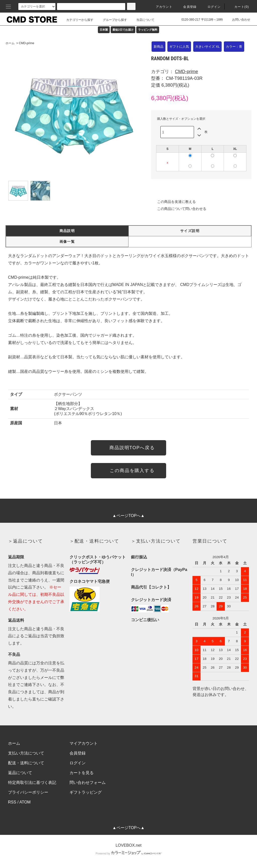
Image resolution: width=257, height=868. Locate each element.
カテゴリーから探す (77, 20)
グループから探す (112, 20)
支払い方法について (26, 753)
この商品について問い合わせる (179, 209)
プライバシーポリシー (28, 792)
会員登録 (187, 7)
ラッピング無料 (148, 30)
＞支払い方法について (156, 541)
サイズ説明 (190, 231)
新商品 (158, 47)
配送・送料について (26, 763)
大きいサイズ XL (208, 47)
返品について (20, 773)
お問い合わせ (238, 20)
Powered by (128, 853)
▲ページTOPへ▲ (128, 516)
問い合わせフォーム (88, 783)
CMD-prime (26, 43)
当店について (142, 20)
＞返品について (25, 541)
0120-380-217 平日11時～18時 (199, 20)
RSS (12, 802)
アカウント (161, 7)
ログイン (211, 7)
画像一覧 (67, 242)
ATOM (25, 802)
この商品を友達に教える (173, 202)
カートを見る (82, 773)
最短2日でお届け (123, 30)
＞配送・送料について (94, 541)
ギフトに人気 (179, 47)
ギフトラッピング (86, 792)
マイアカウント (84, 743)
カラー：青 (234, 47)
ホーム (10, 43)
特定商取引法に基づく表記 (32, 783)
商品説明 (67, 231)
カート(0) (239, 7)
